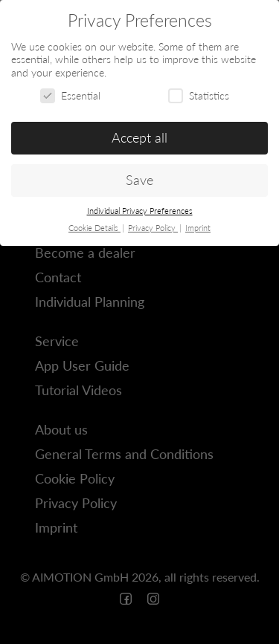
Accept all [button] (139, 138)
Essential (70, 95)
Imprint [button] (198, 228)
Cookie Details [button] (94, 228)
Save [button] (139, 180)
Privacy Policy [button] (153, 228)
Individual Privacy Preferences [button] (140, 211)
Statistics (199, 95)
